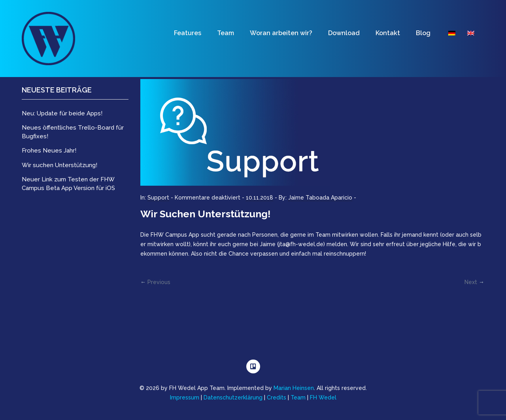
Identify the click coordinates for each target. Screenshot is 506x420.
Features (188, 33)
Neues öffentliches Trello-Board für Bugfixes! (73, 132)
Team (226, 33)
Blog (423, 33)
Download (344, 33)
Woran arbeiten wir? (281, 33)
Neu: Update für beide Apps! (62, 113)
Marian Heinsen (294, 388)
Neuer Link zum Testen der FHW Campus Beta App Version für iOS (68, 184)
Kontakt (388, 33)
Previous (159, 282)
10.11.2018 (260, 198)
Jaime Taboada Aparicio (320, 198)
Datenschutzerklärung (233, 397)
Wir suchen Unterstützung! (206, 214)
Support (158, 198)
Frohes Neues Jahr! (49, 151)
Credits (277, 397)
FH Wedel (323, 397)
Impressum (185, 397)
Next (471, 282)
